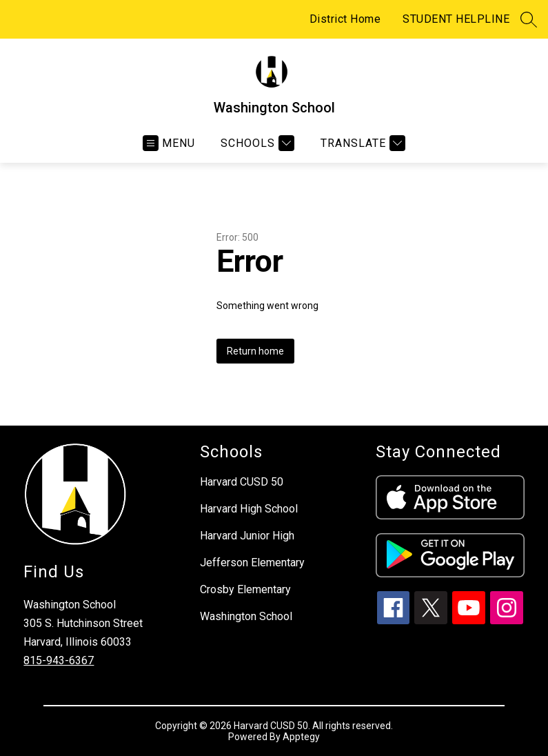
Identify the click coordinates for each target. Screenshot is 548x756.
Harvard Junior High (247, 536)
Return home (255, 351)
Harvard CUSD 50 (242, 482)
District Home (345, 19)
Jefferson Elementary (252, 563)
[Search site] (529, 19)
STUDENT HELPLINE (456, 19)
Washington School (246, 616)
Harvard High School (249, 509)
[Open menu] (169, 143)
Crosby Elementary (245, 589)
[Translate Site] (361, 143)
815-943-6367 (59, 660)
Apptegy (301, 737)
